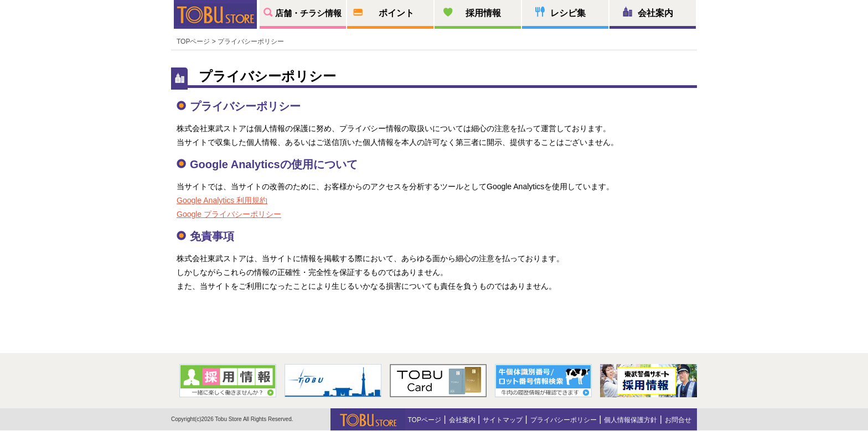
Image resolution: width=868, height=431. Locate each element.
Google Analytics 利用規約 (222, 200)
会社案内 (655, 13)
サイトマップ (503, 420)
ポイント (396, 13)
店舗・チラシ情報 (308, 13)
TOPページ (193, 41)
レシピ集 (568, 13)
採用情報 (483, 13)
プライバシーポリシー (564, 420)
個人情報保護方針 (631, 420)
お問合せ (678, 420)
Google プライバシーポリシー (229, 214)
